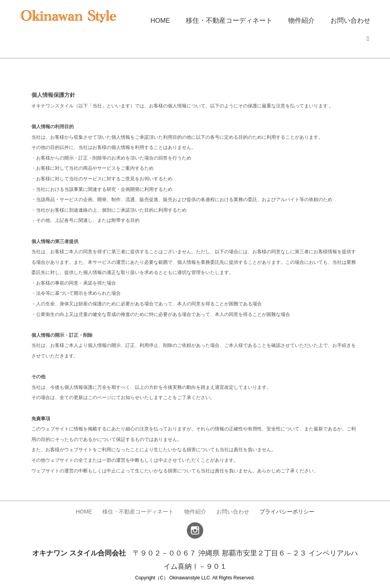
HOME (170, 19)
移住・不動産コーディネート (236, 19)
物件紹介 (305, 19)
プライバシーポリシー (290, 510)
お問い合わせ (352, 19)
